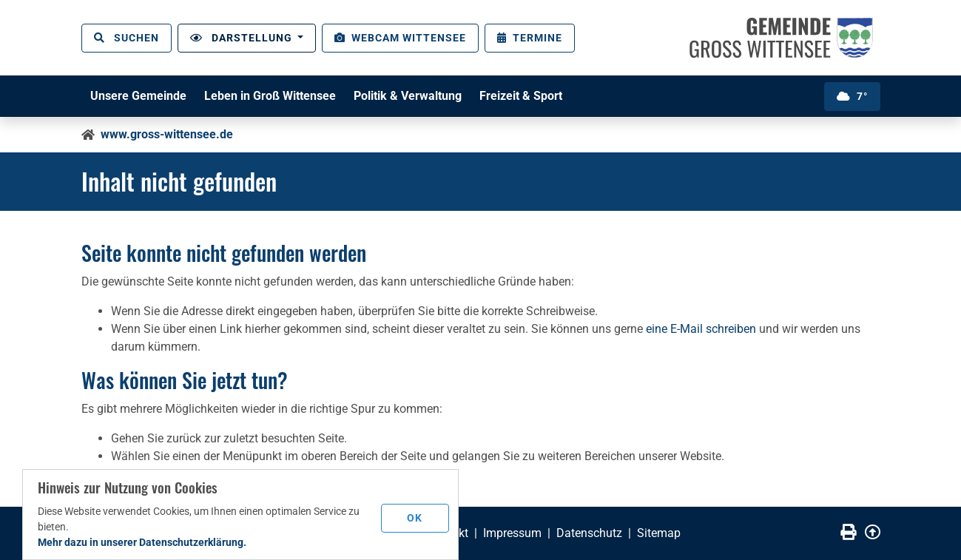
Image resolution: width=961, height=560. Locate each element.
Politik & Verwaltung (408, 96)
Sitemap (659, 533)
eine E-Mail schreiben (701, 329)
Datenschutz (589, 533)
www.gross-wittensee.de (167, 134)
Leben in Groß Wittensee (270, 96)
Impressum (512, 533)
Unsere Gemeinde (138, 96)
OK (415, 518)
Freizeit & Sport (521, 96)
